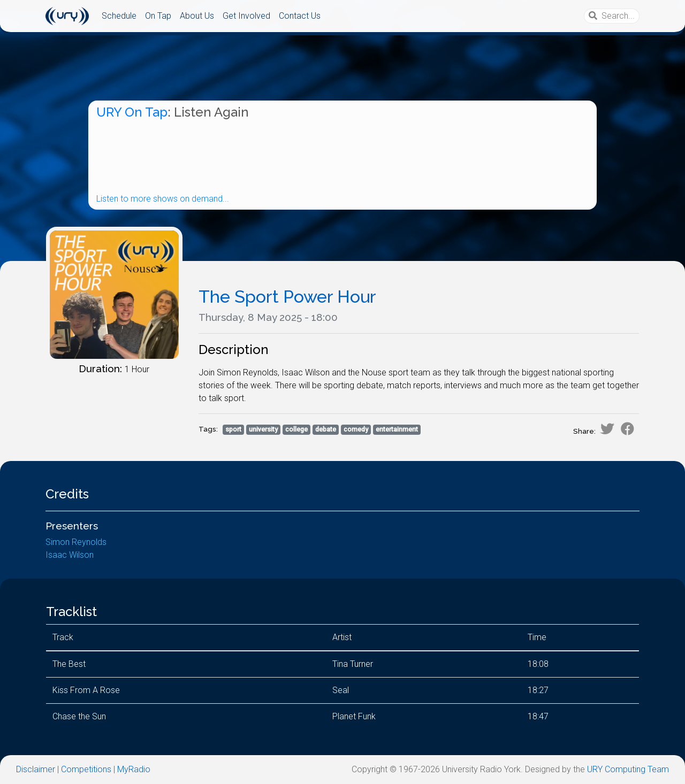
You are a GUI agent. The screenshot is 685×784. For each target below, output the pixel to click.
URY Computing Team (628, 769)
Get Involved (246, 16)
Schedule (119, 16)
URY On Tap (132, 112)
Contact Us (300, 16)
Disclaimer (36, 769)
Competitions (86, 769)
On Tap (158, 16)
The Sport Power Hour (287, 297)
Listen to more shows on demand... (163, 199)
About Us (197, 16)
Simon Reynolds (76, 542)
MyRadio (134, 769)
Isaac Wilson (70, 555)
